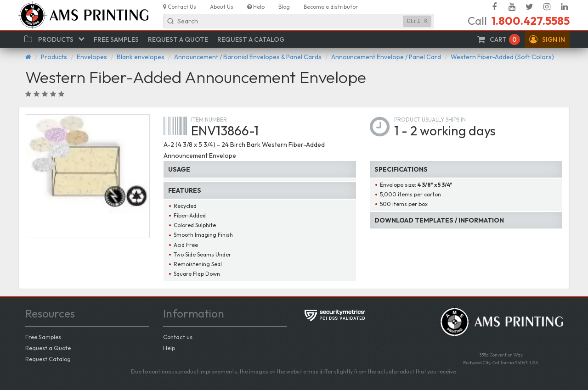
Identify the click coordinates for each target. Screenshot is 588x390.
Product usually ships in (430, 120)
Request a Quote (48, 348)
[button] (547, 39)
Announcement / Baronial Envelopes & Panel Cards (248, 57)
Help (169, 348)
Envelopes (92, 57)
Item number (209, 120)
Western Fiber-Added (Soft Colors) (502, 57)
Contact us (178, 337)
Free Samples (43, 337)
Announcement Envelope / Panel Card (386, 57)
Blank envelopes (141, 57)
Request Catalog (48, 359)
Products (54, 57)
